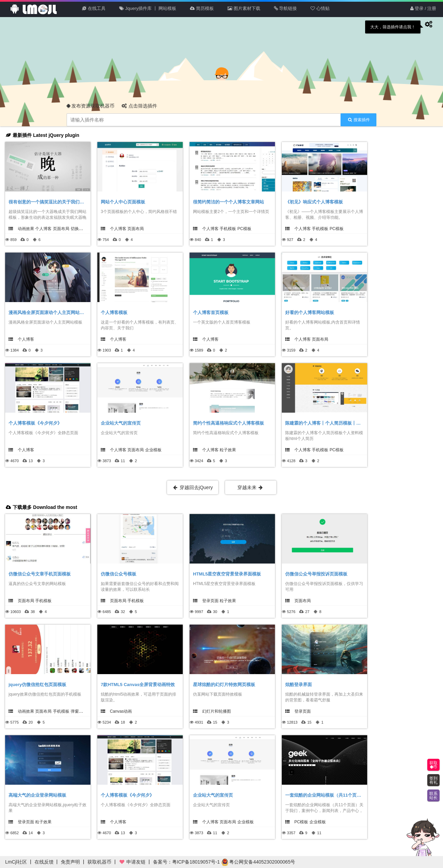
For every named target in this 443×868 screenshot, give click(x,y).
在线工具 (94, 8)
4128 (291, 461)
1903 (107, 350)
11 (123, 461)
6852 (14, 833)
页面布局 (61, 229)
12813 (292, 722)
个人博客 (43, 229)
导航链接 (286, 8)
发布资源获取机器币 (91, 106)
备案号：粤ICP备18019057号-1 (186, 862)
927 (290, 240)
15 (215, 722)
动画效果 (26, 229)
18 (123, 722)
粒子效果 (228, 450)
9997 (199, 612)
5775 (14, 722)
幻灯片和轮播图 (217, 711)
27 (307, 612)
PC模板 (244, 229)
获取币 (433, 765)
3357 (291, 833)
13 (31, 461)
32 (123, 612)
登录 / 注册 (423, 8)
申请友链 (132, 862)
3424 (199, 461)
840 (198, 240)
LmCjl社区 (16, 862)
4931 (199, 722)
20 (31, 722)
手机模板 (228, 229)
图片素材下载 (244, 8)
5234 (107, 722)
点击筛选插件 (139, 106)
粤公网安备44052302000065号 (258, 862)
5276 (291, 612)
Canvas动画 (121, 711)
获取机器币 (99, 862)
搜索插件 (359, 120)
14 (31, 833)
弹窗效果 (79, 711)
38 (33, 612)
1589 (199, 350)
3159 (291, 350)
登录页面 (210, 601)
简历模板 (202, 8)
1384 (14, 350)
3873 (107, 461)
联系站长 (433, 796)
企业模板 (153, 450)
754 (106, 240)
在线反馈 (44, 862)
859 (13, 240)
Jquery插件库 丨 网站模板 (148, 8)
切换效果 (79, 229)
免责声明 (70, 862)
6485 (107, 612)
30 (215, 612)
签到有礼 (433, 780)
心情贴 (320, 8)
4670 (14, 461)
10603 (16, 612)
